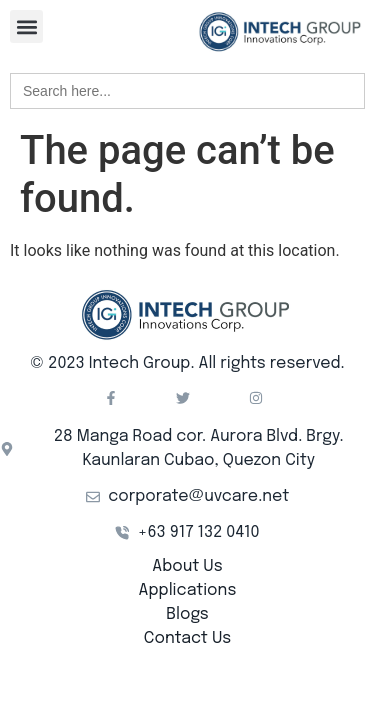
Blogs (187, 614)
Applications (188, 590)
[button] (26, 26)
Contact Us (187, 638)
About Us (187, 566)
